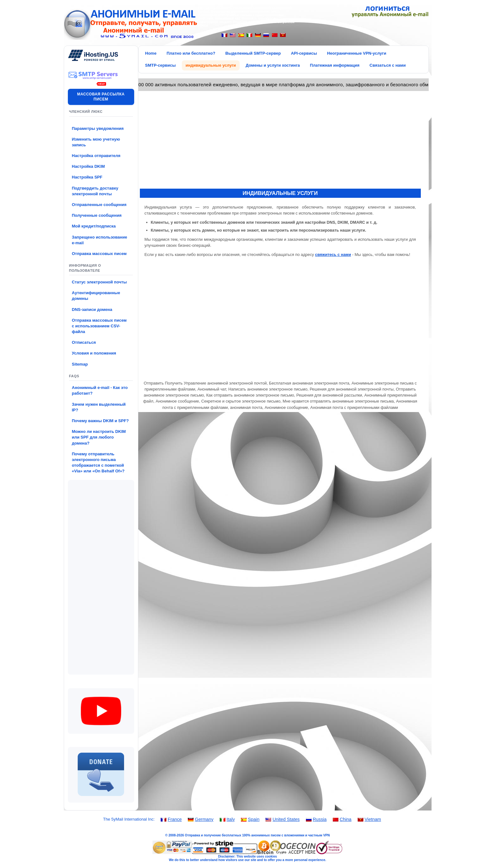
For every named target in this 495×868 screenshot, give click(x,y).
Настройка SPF (87, 177)
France (175, 819)
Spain (254, 819)
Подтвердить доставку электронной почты (95, 191)
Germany (204, 819)
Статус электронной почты (99, 282)
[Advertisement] (101, 577)
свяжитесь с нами (333, 255)
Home (151, 53)
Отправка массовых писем (99, 254)
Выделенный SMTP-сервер (253, 53)
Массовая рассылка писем (101, 97)
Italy (231, 819)
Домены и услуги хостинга (273, 65)
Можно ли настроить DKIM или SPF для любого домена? (99, 437)
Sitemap (80, 364)
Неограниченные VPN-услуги (357, 53)
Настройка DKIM (89, 166)
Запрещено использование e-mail (100, 240)
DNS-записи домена (92, 310)
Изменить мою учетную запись (96, 142)
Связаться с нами (388, 65)
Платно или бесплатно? (191, 53)
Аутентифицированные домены (96, 296)
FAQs (74, 376)
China (346, 819)
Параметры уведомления (98, 128)
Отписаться (84, 342)
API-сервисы (304, 53)
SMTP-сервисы (161, 65)
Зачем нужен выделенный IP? (99, 407)
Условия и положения (94, 353)
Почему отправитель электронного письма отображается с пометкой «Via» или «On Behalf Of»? (98, 463)
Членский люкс (86, 112)
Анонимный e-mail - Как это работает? (100, 390)
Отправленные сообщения (99, 205)
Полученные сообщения (97, 215)
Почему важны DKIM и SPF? (100, 421)
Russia (320, 819)
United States (286, 819)
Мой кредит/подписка (94, 226)
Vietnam (373, 819)
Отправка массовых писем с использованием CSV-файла (99, 326)
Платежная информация (335, 65)
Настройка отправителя (96, 156)
